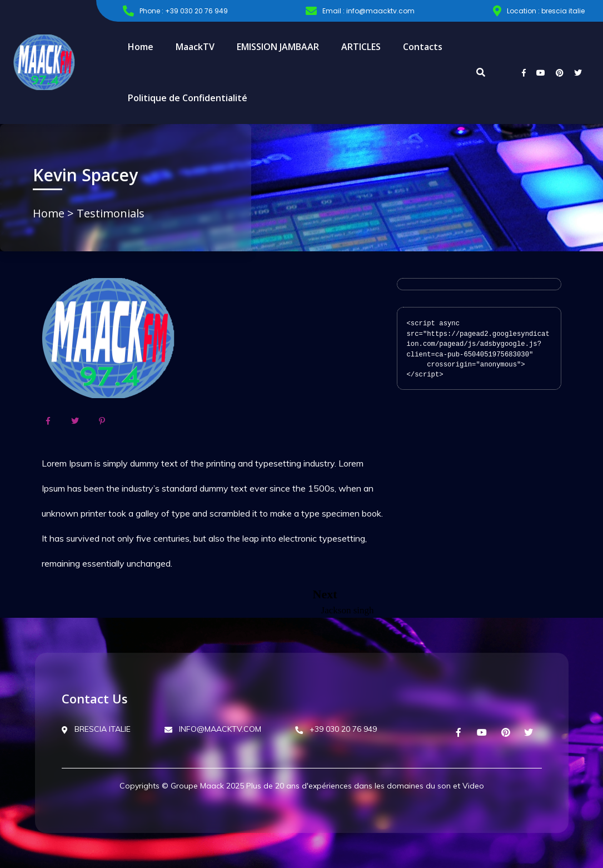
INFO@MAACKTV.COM (213, 729)
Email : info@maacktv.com (360, 11)
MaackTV (195, 47)
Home (141, 47)
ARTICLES (361, 47)
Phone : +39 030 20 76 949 (175, 11)
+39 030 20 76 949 (336, 729)
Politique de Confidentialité (188, 98)
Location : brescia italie (539, 11)
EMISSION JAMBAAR (278, 47)
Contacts (423, 47)
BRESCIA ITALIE (96, 729)
